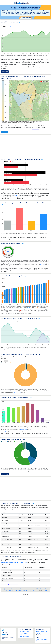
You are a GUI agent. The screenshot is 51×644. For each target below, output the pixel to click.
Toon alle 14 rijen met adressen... (10, 584)
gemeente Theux (18, 392)
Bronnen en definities (42, 632)
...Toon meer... (36, 129)
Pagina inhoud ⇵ (26, 18)
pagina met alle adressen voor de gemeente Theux (14, 562)
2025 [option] (6, 361)
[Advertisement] (25, 147)
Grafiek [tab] (4, 27)
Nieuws (38, 633)
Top (46, 590)
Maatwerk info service (42, 639)
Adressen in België (24, 633)
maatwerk (6, 432)
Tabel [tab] (10, 27)
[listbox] (6, 361)
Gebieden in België (24, 632)
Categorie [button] (5, 512)
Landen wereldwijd (24, 636)
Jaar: (2, 361)
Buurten (4, 132)
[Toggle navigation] (35, 3)
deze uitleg (43, 264)
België (16, 195)
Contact (38, 641)
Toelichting (5, 72)
